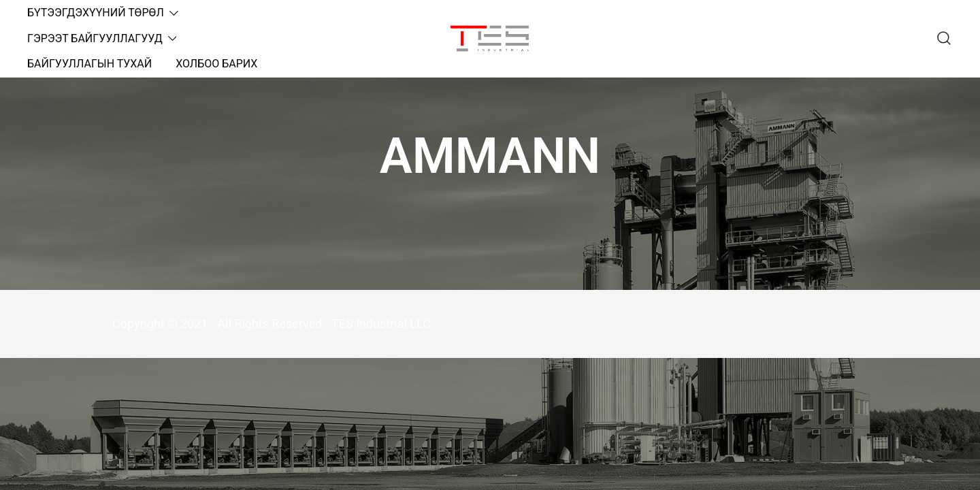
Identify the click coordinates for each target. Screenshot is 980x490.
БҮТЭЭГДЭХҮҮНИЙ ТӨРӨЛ (96, 13)
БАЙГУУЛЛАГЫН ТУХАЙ (89, 64)
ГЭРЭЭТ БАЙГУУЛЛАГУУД (95, 38)
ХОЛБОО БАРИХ (216, 64)
